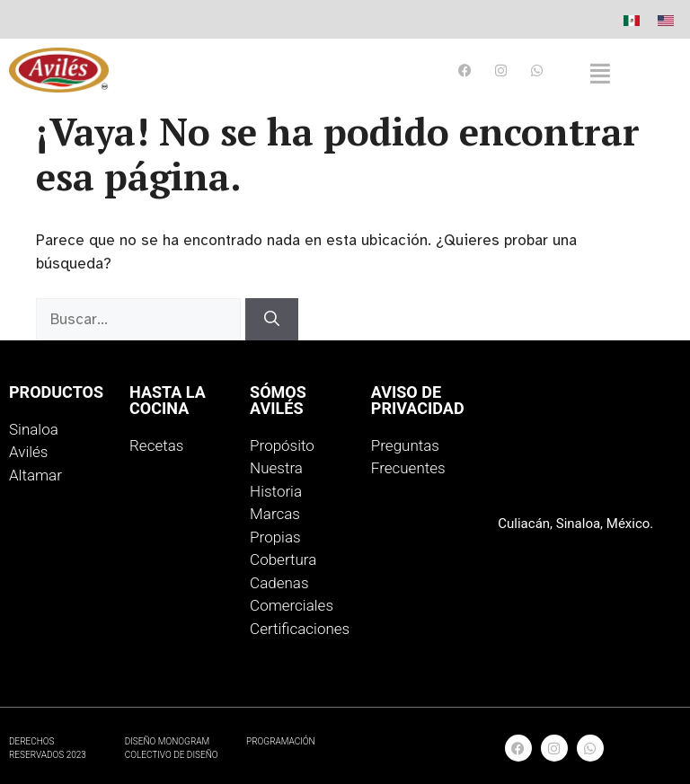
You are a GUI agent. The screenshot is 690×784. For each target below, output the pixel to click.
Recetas (156, 445)
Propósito (282, 445)
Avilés (28, 452)
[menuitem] (632, 20)
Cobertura (283, 559)
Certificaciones (300, 629)
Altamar (35, 475)
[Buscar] (272, 320)
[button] (600, 74)
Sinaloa (34, 429)
